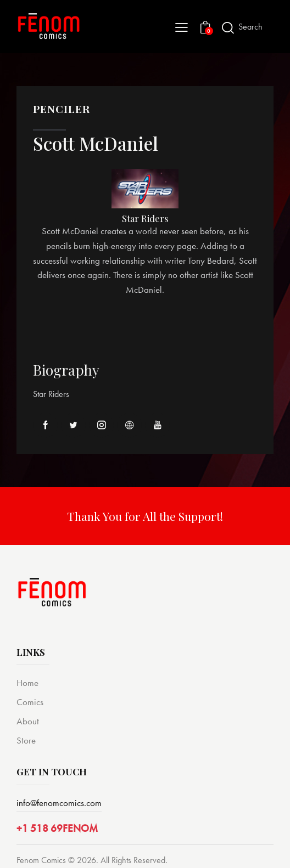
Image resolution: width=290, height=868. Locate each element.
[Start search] (228, 28)
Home (27, 683)
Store (26, 740)
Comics (30, 702)
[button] (182, 27)
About (28, 721)
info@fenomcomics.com (59, 803)
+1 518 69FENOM (57, 828)
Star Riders (145, 218)
